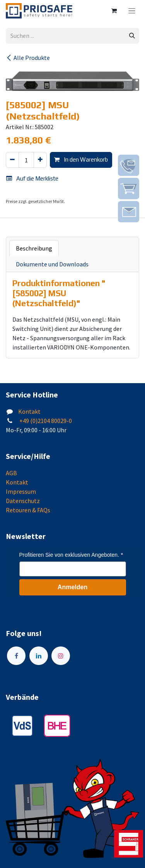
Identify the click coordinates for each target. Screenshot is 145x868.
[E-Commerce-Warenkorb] (114, 11)
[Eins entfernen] (12, 160)
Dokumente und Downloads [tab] (52, 264)
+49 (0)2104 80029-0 (45, 421)
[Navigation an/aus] (132, 11)
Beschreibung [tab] (34, 248)
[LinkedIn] (39, 656)
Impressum (21, 491)
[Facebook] (16, 656)
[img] (129, 165)
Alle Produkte (28, 58)
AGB (11, 473)
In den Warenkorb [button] (81, 159)
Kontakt (29, 411)
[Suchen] (132, 36)
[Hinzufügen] (40, 160)
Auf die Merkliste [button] (32, 178)
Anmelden (72, 587)
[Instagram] (61, 656)
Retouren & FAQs (28, 510)
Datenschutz (23, 501)
